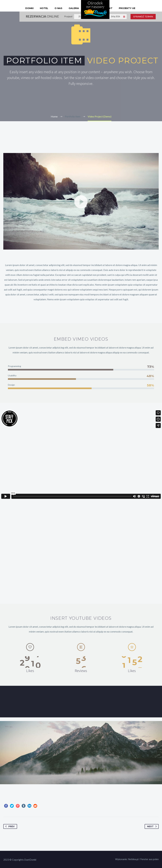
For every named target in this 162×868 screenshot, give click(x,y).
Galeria (74, 8)
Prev (9, 826)
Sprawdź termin (143, 17)
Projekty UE (127, 8)
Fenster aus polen (150, 859)
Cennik (90, 8)
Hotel (44, 8)
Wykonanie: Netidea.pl (127, 859)
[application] (81, 201)
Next (153, 826)
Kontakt (106, 8)
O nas (58, 8)
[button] (81, 201)
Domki (29, 8)
